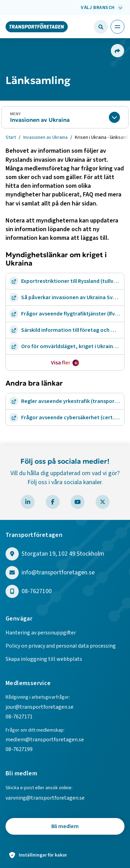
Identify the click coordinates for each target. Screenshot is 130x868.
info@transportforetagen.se (58, 573)
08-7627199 (20, 749)
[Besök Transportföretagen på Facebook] (53, 502)
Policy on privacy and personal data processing (61, 646)
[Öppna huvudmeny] (118, 27)
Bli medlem (65, 826)
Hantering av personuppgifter (41, 633)
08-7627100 (37, 592)
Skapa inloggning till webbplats (44, 659)
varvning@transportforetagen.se (45, 798)
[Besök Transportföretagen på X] (103, 502)
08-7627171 (19, 717)
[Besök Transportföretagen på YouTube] (78, 502)
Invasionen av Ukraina (40, 120)
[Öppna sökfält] (101, 27)
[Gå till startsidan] (37, 26)
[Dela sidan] (117, 51)
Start (11, 137)
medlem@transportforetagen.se (45, 740)
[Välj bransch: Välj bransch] (101, 8)
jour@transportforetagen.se (40, 707)
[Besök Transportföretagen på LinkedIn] (28, 502)
